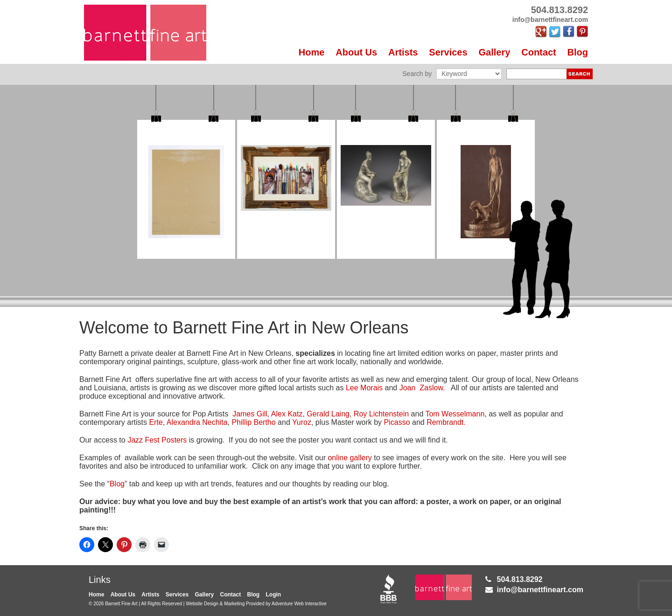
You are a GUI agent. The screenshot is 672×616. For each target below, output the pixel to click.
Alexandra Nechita (197, 422)
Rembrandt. (446, 422)
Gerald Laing (328, 414)
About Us (356, 52)
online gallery (350, 458)
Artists (403, 52)
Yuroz (302, 422)
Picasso (397, 422)
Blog (578, 52)
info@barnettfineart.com (540, 590)
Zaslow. (431, 388)
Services (448, 52)
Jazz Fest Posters (158, 440)
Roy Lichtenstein (381, 414)
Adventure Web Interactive (299, 604)
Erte (156, 422)
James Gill (250, 414)
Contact (539, 52)
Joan (409, 388)
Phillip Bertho (253, 422)
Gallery (495, 52)
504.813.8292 (520, 579)
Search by (417, 74)
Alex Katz (287, 414)
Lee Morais (365, 388)
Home (312, 52)
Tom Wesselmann (455, 414)
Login (274, 595)
